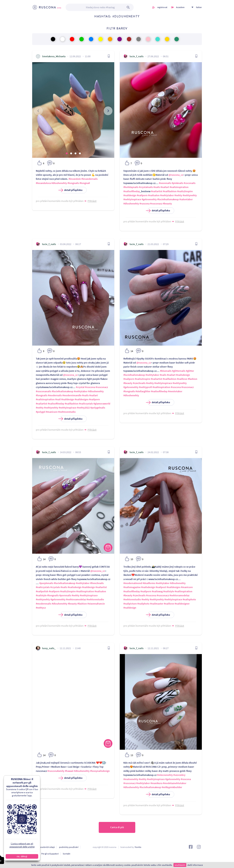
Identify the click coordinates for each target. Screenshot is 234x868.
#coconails (190, 183)
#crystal (80, 387)
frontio (138, 847)
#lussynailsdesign (100, 771)
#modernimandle (72, 395)
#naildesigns (82, 399)
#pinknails (177, 183)
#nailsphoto (189, 599)
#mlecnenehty (165, 775)
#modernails (55, 395)
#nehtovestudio (67, 412)
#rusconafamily (56, 771)
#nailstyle (41, 595)
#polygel (41, 412)
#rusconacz (156, 204)
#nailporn (142, 195)
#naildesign (130, 195)
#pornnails (65, 595)
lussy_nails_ (49, 648)
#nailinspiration (161, 387)
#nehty (178, 195)
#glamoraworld (102, 404)
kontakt (67, 854)
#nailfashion (170, 191)
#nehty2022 (83, 408)
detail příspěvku (71, 190)
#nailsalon (154, 195)
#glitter (190, 371)
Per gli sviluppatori (50, 854)
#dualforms (149, 583)
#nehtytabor (167, 195)
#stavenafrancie (96, 604)
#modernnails (44, 604)
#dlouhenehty (59, 183)
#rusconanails (44, 391)
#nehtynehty (190, 195)
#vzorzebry (179, 775)
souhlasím (180, 865)
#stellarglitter (143, 391)
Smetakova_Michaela (54, 56)
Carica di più (117, 827)
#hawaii (69, 771)
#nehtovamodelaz (76, 599)
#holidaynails (131, 187)
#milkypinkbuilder (172, 787)
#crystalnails (146, 187)
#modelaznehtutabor (175, 783)
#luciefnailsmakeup (168, 199)
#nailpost (161, 587)
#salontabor (186, 199)
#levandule (75, 179)
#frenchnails (97, 583)
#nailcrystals (86, 404)
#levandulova (43, 183)
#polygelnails (98, 408)
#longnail (85, 183)
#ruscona (145, 204)
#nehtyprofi (145, 387)
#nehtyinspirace (132, 199)
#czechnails (139, 383)
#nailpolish (42, 591)
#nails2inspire (185, 191)
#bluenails (166, 371)
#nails (157, 187)
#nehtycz (41, 608)
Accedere (180, 7)
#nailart (165, 187)
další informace (195, 865)
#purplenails (46, 583)
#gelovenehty (149, 199)
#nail (58, 399)
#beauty (167, 204)
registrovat (162, 7)
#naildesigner (182, 604)
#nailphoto (143, 604)
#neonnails (165, 183)
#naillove (182, 379)
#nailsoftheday (132, 191)
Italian (199, 7)
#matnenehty (131, 779)
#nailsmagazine (132, 587)
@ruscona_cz (176, 175)
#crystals (55, 587)
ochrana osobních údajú (44, 847)
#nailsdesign (183, 375)
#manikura (156, 783)
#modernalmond (133, 583)
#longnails (73, 183)
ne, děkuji (22, 856)
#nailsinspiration (179, 187)
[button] (67, 153)
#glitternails (179, 371)
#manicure (52, 412)
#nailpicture (130, 604)
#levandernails (89, 179)
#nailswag (157, 591)
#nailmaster (157, 604)
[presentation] (38, 111)
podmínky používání (69, 847)
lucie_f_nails (137, 56)
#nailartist (157, 191)
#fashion (193, 379)
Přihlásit (92, 201)
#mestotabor (175, 391)
